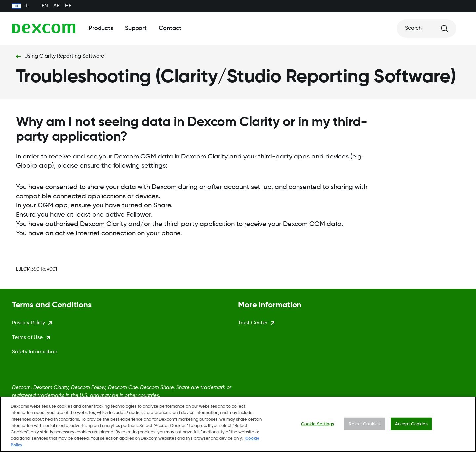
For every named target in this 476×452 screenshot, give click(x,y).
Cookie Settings (317, 427)
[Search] (426, 28)
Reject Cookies (364, 427)
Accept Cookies (411, 427)
